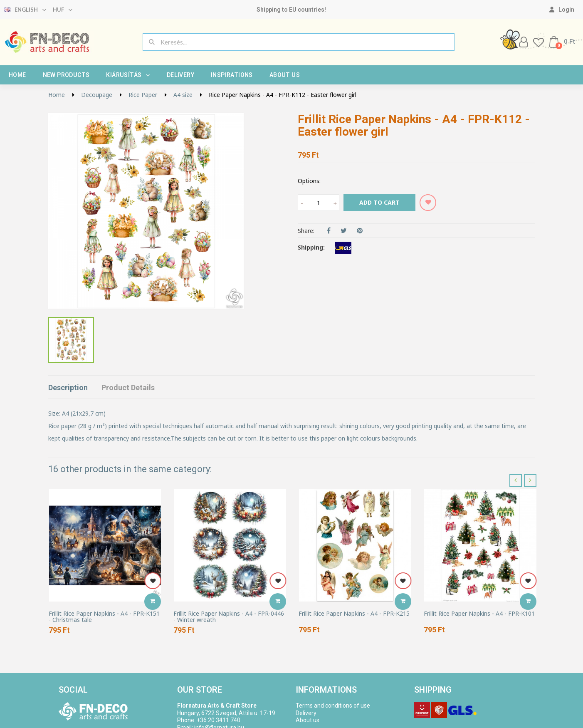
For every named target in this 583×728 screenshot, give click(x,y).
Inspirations (232, 75)
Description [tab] (68, 388)
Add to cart (379, 202)
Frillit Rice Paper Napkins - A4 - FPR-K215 (354, 613)
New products (66, 75)
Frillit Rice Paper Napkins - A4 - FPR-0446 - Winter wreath (229, 617)
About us (285, 75)
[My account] (562, 10)
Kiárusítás (128, 75)
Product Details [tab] (128, 388)
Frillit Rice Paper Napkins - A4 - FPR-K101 (479, 613)
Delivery (180, 75)
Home (17, 75)
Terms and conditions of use (333, 706)
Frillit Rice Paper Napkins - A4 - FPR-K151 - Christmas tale (104, 617)
